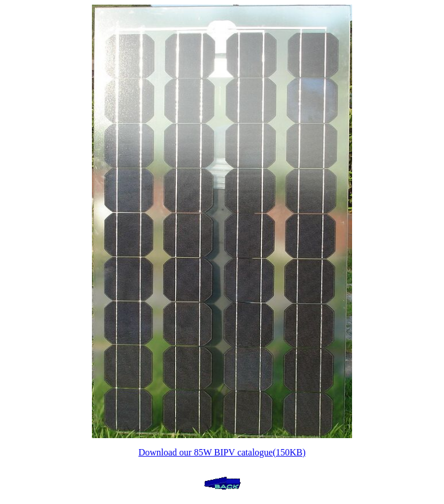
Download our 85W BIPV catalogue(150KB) (222, 452)
